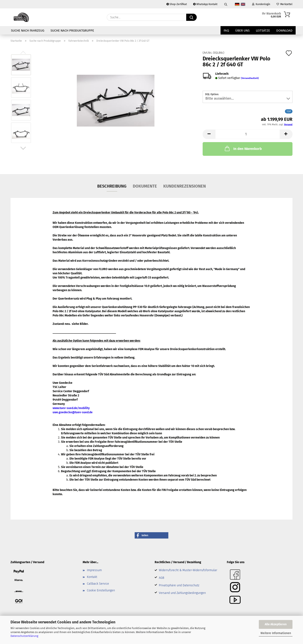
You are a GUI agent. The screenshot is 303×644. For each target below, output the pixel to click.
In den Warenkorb (243, 148)
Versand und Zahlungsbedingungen (182, 593)
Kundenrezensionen (185, 186)
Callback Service (98, 584)
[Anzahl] (248, 134)
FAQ (226, 31)
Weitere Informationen (276, 633)
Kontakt (92, 577)
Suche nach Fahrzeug (28, 31)
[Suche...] (191, 17)
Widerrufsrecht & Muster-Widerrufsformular (188, 570)
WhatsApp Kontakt (205, 4)
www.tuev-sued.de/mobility (71, 408)
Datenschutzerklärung (24, 636)
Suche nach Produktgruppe (72, 31)
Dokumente (145, 186)
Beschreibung (112, 186)
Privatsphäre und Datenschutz (179, 585)
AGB (161, 578)
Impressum (94, 570)
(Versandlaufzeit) (250, 78)
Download (284, 31)
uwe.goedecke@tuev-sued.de (73, 412)
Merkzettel (284, 4)
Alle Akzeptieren (276, 624)
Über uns (242, 31)
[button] (23, 148)
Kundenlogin (261, 4)
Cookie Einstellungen (101, 590)
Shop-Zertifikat (177, 4)
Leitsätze (263, 31)
